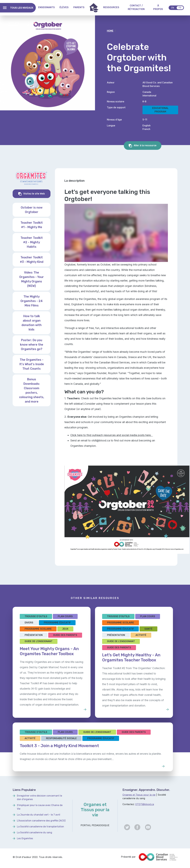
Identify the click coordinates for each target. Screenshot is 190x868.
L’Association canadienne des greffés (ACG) (41, 821)
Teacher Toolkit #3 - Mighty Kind (32, 260)
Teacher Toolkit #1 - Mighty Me (32, 225)
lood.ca (150, 804)
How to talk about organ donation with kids (32, 323)
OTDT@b (140, 804)
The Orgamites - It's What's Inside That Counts (32, 364)
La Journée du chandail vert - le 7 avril (39, 815)
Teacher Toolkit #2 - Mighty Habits (32, 242)
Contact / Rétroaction (136, 7)
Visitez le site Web (37, 193)
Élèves (64, 7)
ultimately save (152, 315)
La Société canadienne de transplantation (40, 827)
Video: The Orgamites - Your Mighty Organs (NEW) (32, 279)
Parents (79, 7)
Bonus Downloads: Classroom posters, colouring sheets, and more (32, 390)
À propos (158, 7)
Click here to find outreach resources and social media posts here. (112, 435)
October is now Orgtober (32, 210)
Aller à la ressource (145, 145)
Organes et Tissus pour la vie (139, 795)
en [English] (173, 8)
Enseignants (46, 7)
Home (94, 8)
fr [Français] (180, 8)
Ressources (111, 7)
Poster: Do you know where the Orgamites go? (32, 345)
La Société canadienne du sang (35, 832)
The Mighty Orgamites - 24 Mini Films (32, 301)
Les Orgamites (25, 838)
